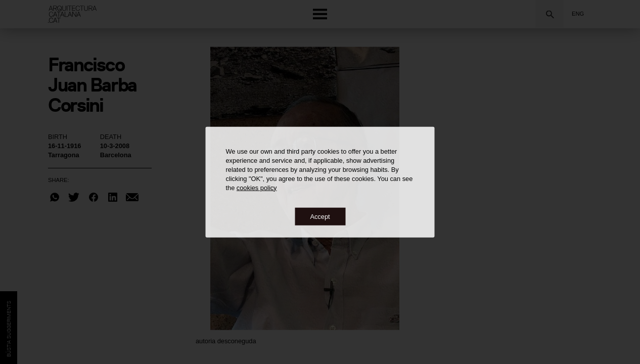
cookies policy (257, 187)
